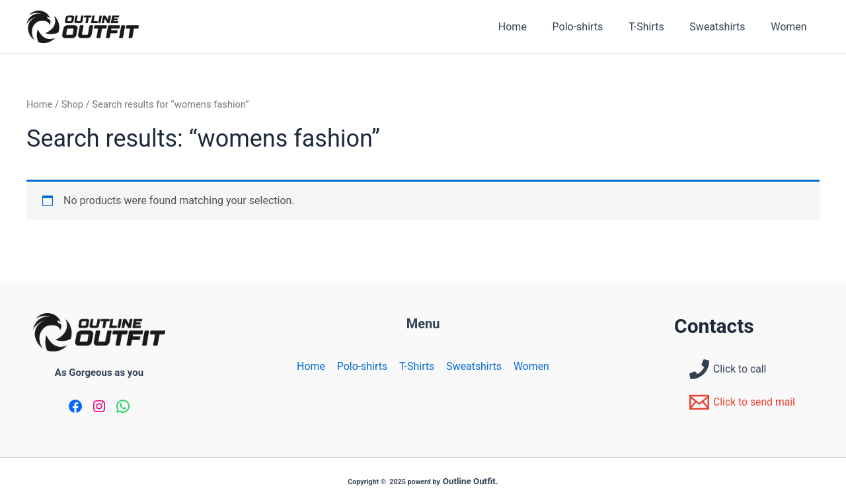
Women (791, 27)
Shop (73, 104)
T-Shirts (658, 27)
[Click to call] (728, 369)
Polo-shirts (593, 27)
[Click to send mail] (743, 402)
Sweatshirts (724, 27)
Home (532, 27)
